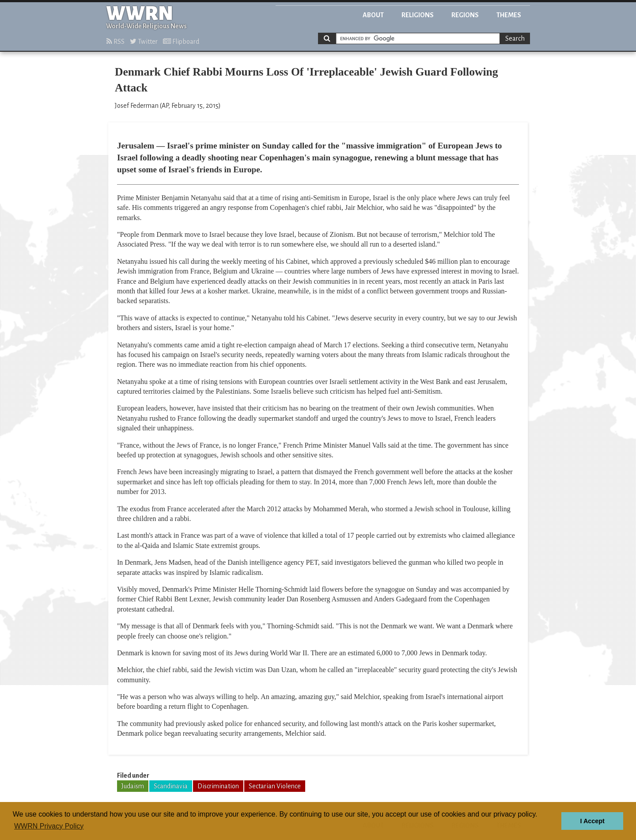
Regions (465, 15)
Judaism (133, 786)
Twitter (144, 42)
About (373, 15)
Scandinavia (171, 786)
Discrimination (218, 786)
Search (515, 38)
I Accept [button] (592, 821)
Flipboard (181, 42)
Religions (418, 15)
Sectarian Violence (275, 786)
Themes (509, 15)
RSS (115, 42)
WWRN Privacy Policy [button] (49, 826)
